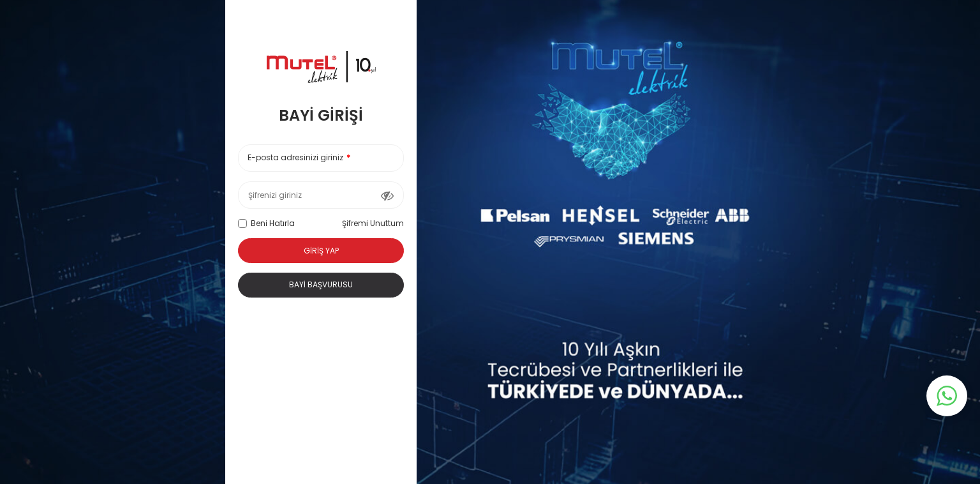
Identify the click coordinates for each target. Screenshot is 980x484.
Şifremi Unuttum (373, 223)
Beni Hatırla (266, 223)
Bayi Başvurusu (321, 284)
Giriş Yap (321, 251)
